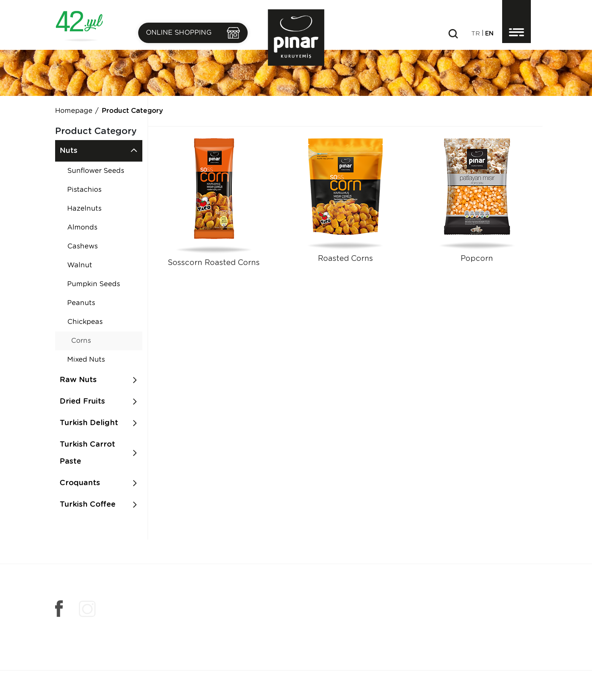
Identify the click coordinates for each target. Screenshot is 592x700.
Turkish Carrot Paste (87, 453)
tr (476, 34)
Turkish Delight (89, 423)
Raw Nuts (78, 380)
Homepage (74, 111)
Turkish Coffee (88, 504)
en (489, 34)
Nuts (69, 151)
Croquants (80, 483)
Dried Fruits (82, 401)
